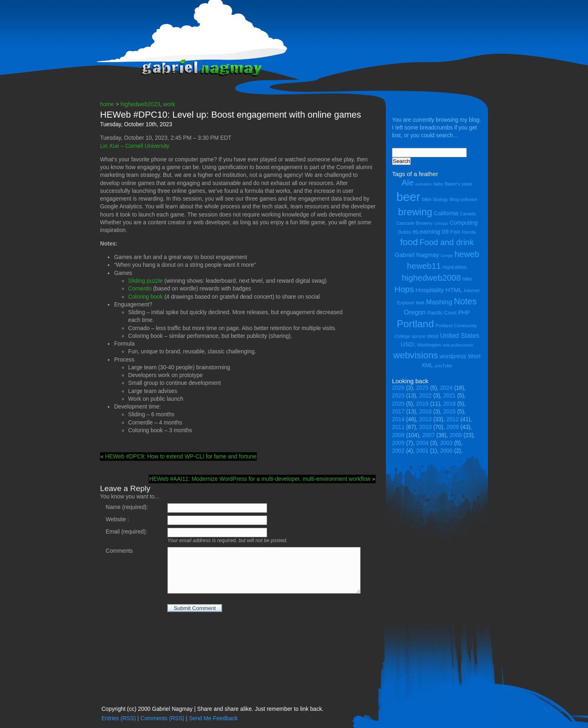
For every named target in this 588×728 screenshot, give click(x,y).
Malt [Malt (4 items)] (420, 303)
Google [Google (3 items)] (447, 256)
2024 (447, 388)
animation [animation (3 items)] (423, 184)
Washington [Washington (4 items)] (429, 345)
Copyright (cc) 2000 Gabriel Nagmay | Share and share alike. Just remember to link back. (212, 709)
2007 (429, 435)
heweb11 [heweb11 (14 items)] (424, 266)
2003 (447, 443)
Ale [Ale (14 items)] (408, 182)
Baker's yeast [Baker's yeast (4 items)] (458, 184)
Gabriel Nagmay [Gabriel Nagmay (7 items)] (417, 255)
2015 (449, 412)
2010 (426, 427)
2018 (449, 404)
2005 (398, 443)
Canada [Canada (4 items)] (468, 214)
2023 (398, 396)
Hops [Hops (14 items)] (404, 289)
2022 (426, 396)
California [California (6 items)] (446, 213)
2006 (456, 435)
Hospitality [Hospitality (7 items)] (430, 290)
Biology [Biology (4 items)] (440, 199)
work (169, 104)
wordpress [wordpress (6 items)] (453, 356)
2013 (426, 419)
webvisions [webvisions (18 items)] (416, 355)
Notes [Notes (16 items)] (465, 301)
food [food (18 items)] (409, 242)
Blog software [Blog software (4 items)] (463, 199)
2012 (453, 419)
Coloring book (146, 297)
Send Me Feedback (213, 718)
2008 (398, 435)
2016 (426, 412)
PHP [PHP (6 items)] (464, 313)
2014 (398, 419)
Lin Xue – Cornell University (135, 146)
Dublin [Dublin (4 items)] (405, 232)
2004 (422, 443)
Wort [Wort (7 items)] (474, 356)
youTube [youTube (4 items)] (444, 366)
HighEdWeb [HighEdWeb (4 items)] (455, 267)
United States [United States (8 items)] (459, 335)
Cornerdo (140, 289)
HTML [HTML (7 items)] (454, 290)
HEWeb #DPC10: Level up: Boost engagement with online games (231, 115)
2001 (422, 451)
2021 (449, 396)
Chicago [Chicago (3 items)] (441, 223)
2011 (398, 427)
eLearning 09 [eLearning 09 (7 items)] (431, 231)
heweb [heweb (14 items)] (467, 254)
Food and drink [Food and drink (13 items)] (447, 242)
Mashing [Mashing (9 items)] (439, 302)
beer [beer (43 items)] (409, 197)
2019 (422, 404)
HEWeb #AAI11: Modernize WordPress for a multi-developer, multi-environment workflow (260, 479)
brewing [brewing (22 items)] (415, 212)
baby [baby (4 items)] (438, 184)
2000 (447, 451)
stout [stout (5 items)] (433, 336)
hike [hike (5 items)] (467, 279)
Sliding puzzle (146, 281)
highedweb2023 (140, 104)
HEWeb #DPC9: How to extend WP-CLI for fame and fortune (180, 457)
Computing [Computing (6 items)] (463, 223)
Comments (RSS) (163, 718)
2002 (398, 451)
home (107, 104)
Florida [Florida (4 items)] (469, 232)
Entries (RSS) (118, 718)
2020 (398, 404)
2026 (398, 388)
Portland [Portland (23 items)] (415, 324)
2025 (422, 388)
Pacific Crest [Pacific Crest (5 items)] (442, 313)
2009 (453, 427)
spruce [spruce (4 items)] (419, 336)
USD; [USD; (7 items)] (408, 344)
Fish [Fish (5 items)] (455, 232)
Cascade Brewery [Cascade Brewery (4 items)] (415, 223)
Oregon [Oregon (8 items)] (415, 312)
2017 (398, 412)
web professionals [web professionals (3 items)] (458, 345)
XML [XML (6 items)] (427, 365)
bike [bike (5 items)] (427, 199)
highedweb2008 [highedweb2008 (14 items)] (431, 278)
